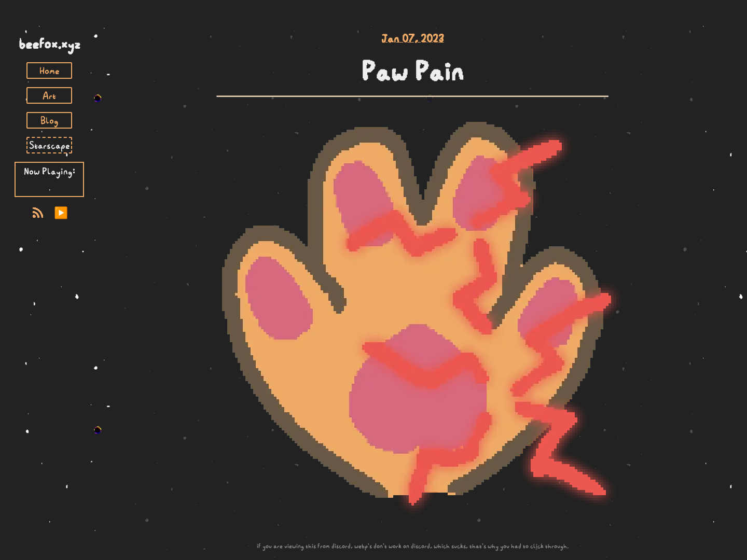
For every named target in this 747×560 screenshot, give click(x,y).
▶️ (61, 213)
